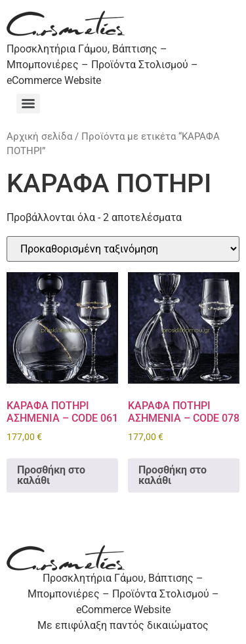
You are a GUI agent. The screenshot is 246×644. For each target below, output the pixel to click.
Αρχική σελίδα (39, 136)
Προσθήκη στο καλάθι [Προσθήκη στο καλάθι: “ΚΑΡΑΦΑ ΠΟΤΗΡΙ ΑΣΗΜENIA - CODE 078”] (173, 475)
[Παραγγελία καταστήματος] (123, 249)
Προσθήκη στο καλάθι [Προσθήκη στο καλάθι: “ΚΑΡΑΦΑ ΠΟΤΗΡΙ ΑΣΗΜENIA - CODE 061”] (51, 475)
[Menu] (28, 104)
